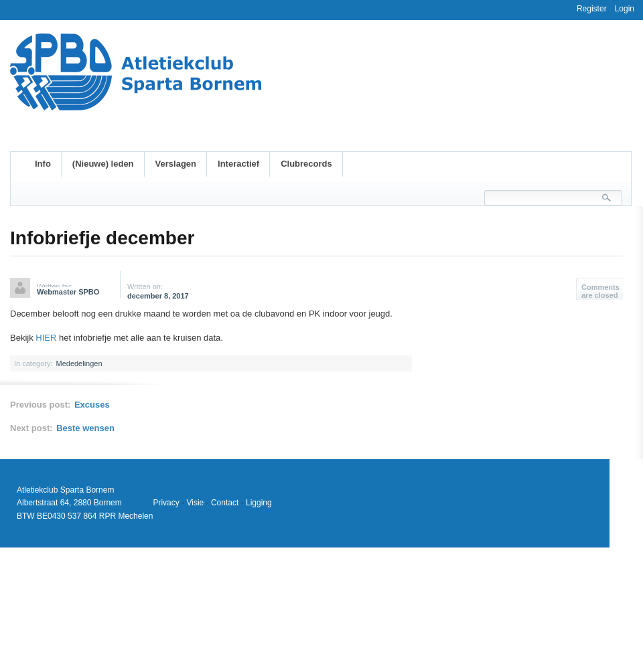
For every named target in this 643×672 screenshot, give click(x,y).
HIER (46, 338)
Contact (225, 503)
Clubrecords (306, 164)
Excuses (92, 405)
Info (43, 164)
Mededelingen (79, 363)
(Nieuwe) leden (103, 164)
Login (625, 9)
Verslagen (176, 164)
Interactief (238, 164)
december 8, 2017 (158, 296)
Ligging (259, 503)
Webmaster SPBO (68, 292)
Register (592, 9)
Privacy (166, 503)
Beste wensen (85, 428)
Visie (195, 503)
